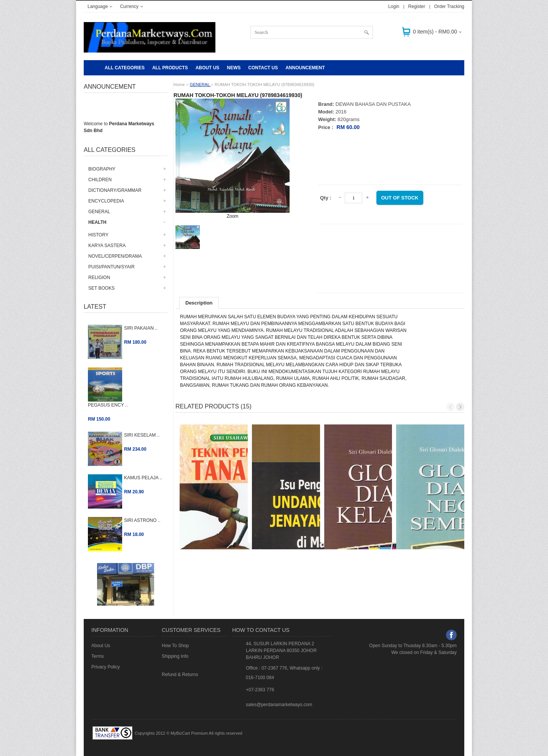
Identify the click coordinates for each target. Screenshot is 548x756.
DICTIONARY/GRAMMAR (115, 190)
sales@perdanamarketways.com (279, 705)
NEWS (234, 68)
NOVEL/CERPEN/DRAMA (115, 256)
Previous (451, 407)
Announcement (305, 68)
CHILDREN (100, 180)
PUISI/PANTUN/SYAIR (112, 267)
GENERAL (99, 212)
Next (460, 407)
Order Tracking (449, 6)
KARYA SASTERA (107, 246)
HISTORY (98, 235)
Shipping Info (175, 656)
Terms (98, 656)
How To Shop (175, 646)
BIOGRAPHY (102, 169)
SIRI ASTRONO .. (142, 520)
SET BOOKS (101, 288)
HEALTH (97, 222)
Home (179, 85)
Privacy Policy (106, 667)
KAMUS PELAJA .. (143, 478)
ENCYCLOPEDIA (106, 201)
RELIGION (99, 278)
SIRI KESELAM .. (142, 435)
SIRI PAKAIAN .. (141, 328)
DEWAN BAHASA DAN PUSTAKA (373, 104)
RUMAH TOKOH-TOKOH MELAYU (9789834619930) (264, 85)
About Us (208, 68)
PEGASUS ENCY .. (108, 405)
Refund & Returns (180, 675)
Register (417, 6)
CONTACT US (263, 68)
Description (199, 303)
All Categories (125, 68)
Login (394, 6)
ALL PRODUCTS (170, 68)
